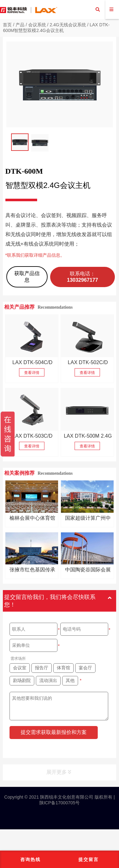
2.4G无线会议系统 (68, 25)
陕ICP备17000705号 (60, 803)
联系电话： (83, 277)
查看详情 (32, 373)
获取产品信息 (27, 277)
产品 (20, 25)
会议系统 (37, 25)
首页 (7, 25)
